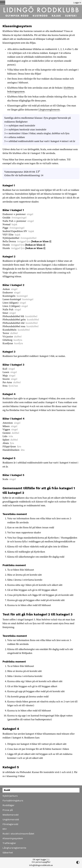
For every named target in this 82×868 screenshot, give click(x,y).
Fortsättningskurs (13, 801)
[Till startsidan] (41, 12)
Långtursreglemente (49, 110)
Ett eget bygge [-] (41, 860)
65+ (5, 829)
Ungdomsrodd (11, 819)
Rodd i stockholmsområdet (18, 834)
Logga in (77, 3)
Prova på (8, 810)
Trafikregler (9, 843)
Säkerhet (8, 853)
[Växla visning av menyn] (3, 2)
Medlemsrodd (10, 815)
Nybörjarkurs (10, 796)
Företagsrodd (10, 824)
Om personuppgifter (41, 862)
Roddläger (8, 805)
